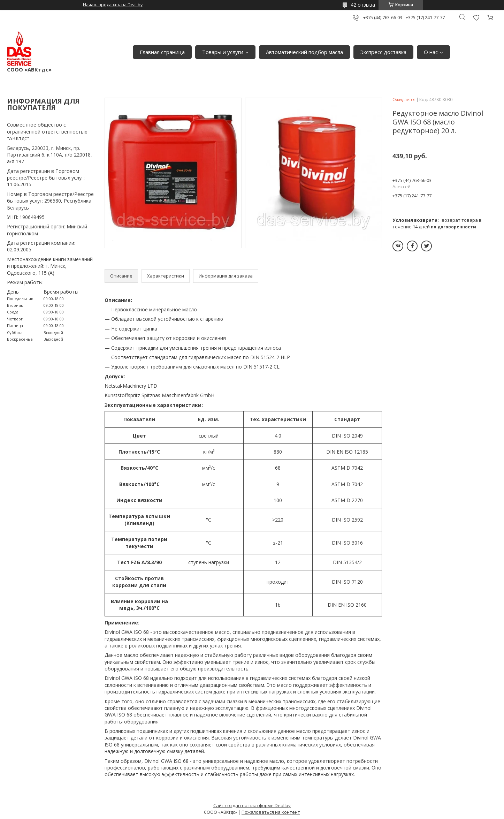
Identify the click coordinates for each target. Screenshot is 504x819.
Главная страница (162, 52)
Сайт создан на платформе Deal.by (252, 805)
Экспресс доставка (383, 52)
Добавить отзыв (476, 18)
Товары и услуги (223, 52)
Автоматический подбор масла (304, 52)
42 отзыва (363, 5)
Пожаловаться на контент (271, 812)
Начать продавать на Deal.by (113, 5)
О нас (431, 52)
